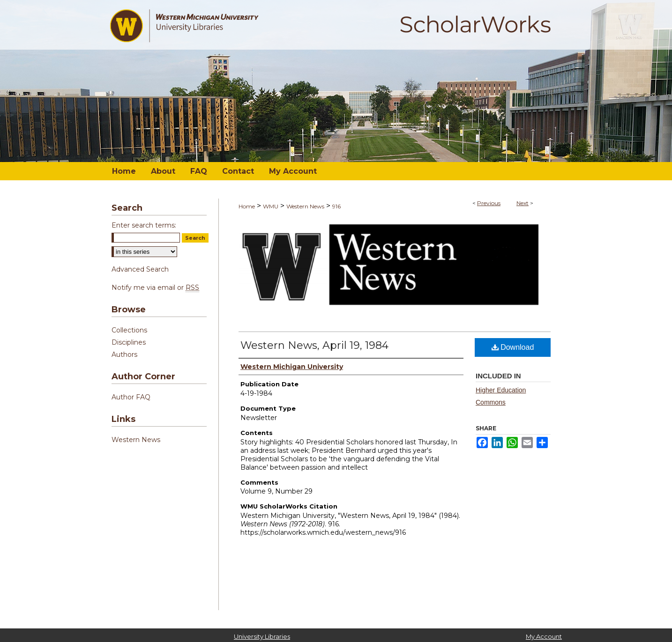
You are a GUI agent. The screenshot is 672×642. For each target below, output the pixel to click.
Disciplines (129, 342)
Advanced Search (140, 269)
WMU (271, 206)
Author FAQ (131, 397)
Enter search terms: (144, 225)
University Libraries (262, 636)
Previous (489, 203)
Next (523, 203)
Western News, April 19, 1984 (314, 345)
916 (336, 206)
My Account (544, 636)
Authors (124, 354)
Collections (129, 330)
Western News (305, 206)
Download (513, 347)
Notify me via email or (155, 288)
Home (247, 206)
